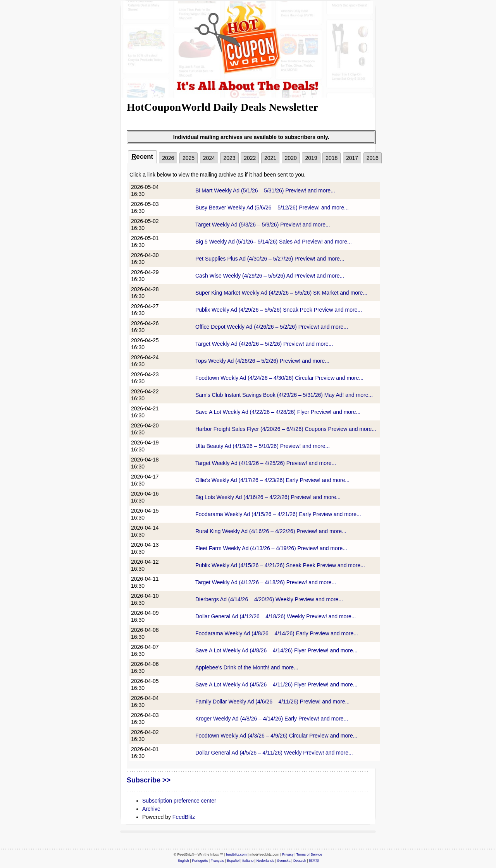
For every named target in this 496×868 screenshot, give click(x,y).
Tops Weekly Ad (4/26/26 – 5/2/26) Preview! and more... (262, 361)
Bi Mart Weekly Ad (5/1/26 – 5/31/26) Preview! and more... (265, 190)
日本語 (314, 861)
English (183, 861)
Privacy (288, 854)
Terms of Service (309, 854)
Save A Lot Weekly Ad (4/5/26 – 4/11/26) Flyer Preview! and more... (276, 684)
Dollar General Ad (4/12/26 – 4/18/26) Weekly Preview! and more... (276, 616)
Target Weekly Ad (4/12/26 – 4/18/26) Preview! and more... (266, 582)
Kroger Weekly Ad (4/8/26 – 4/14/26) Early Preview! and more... (272, 719)
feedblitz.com (237, 854)
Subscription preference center (179, 801)
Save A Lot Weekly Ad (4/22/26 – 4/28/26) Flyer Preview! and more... (278, 412)
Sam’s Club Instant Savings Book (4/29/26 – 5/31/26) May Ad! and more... (284, 395)
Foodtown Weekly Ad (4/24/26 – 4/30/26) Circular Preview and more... (279, 378)
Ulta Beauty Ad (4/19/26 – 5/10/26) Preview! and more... (263, 446)
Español (233, 861)
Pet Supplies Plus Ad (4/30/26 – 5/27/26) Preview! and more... (270, 259)
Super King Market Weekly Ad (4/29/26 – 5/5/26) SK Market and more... (281, 293)
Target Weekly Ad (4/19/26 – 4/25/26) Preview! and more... (266, 463)
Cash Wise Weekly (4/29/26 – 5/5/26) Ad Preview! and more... (270, 276)
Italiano (248, 861)
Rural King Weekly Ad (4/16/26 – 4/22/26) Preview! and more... (271, 531)
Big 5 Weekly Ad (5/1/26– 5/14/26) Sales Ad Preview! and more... (274, 242)
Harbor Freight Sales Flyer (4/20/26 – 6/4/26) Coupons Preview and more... (286, 429)
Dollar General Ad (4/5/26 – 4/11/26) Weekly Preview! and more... (274, 753)
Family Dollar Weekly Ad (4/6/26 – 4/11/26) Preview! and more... (272, 702)
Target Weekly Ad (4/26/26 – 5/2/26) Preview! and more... (264, 344)
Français (218, 861)
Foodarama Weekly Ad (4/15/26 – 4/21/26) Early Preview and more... (278, 514)
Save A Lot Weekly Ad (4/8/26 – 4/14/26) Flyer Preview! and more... (276, 650)
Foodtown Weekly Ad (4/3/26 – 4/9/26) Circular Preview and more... (276, 736)
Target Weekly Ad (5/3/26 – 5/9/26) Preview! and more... (263, 225)
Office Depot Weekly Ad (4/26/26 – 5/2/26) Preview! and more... (272, 327)
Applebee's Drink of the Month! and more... (247, 667)
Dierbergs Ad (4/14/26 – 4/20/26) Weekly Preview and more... (269, 599)
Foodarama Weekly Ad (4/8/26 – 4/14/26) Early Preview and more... (277, 633)
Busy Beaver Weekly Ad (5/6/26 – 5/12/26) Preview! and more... (272, 208)
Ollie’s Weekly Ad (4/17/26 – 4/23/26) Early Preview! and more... (272, 480)
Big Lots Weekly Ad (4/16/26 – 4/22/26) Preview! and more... (268, 497)
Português (200, 861)
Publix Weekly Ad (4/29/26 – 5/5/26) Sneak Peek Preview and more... (279, 310)
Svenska (284, 861)
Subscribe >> (149, 780)
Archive (151, 809)
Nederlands (265, 861)
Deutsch (300, 861)
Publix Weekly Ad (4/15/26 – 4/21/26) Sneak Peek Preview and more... (280, 565)
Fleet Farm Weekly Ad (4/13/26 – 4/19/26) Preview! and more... (271, 548)
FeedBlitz (184, 817)
